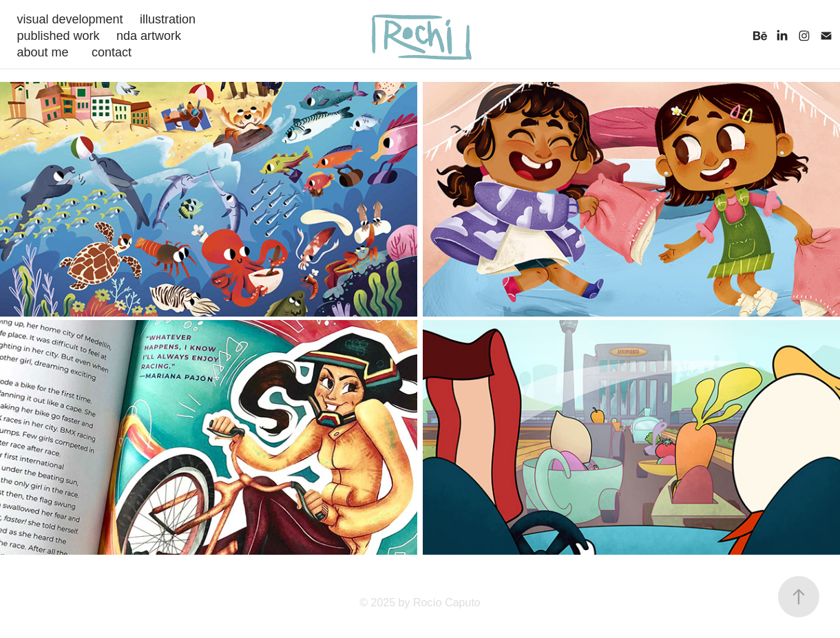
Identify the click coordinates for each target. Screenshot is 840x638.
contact (112, 52)
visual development (70, 19)
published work (58, 36)
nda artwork (149, 36)
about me (42, 52)
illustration (168, 19)
